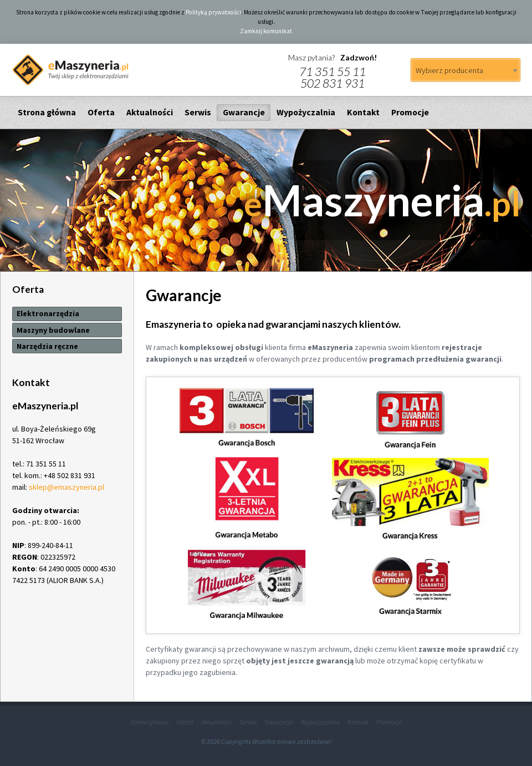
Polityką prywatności (213, 12)
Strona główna (47, 112)
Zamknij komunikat (266, 31)
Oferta (101, 112)
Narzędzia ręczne (47, 346)
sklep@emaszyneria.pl (66, 487)
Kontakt (363, 112)
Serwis (198, 112)
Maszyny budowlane (53, 330)
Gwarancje (244, 112)
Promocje (410, 112)
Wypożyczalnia (306, 112)
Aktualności (150, 112)
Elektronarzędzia (48, 313)
